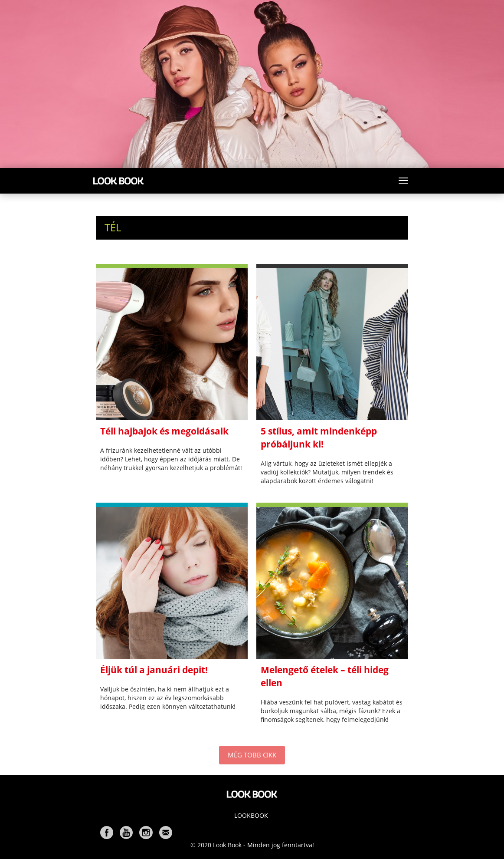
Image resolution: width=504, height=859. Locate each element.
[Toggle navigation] (403, 181)
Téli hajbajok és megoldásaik (164, 431)
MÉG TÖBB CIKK (252, 755)
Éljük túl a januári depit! (154, 670)
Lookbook (251, 815)
